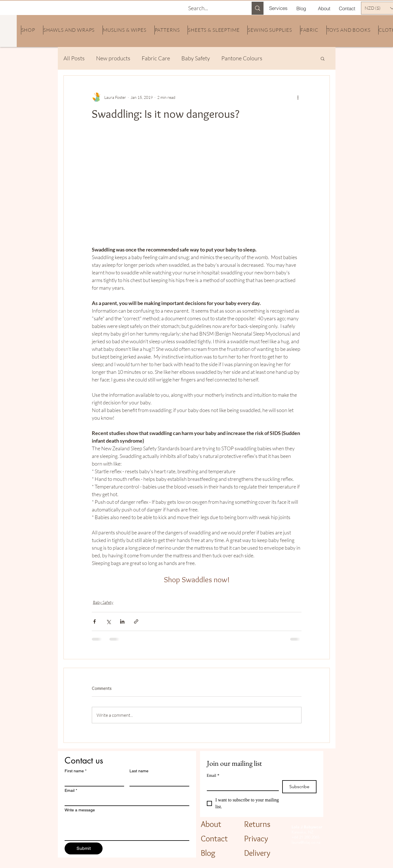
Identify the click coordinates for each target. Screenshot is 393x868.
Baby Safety (196, 58)
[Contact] (347, 8)
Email (71, 791)
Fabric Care (156, 58)
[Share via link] (136, 621)
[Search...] (214, 8)
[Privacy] (261, 838)
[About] (324, 8)
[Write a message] (127, 828)
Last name (139, 771)
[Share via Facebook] (94, 621)
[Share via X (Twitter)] (108, 621)
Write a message (80, 810)
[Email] (125, 800)
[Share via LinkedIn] (122, 621)
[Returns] (263, 824)
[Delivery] (264, 853)
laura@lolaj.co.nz (306, 842)
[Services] (278, 8)
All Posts (74, 58)
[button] (323, 58)
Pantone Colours (242, 58)
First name (76, 771)
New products (113, 58)
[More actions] (298, 97)
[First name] (93, 781)
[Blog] (301, 8)
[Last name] (158, 781)
